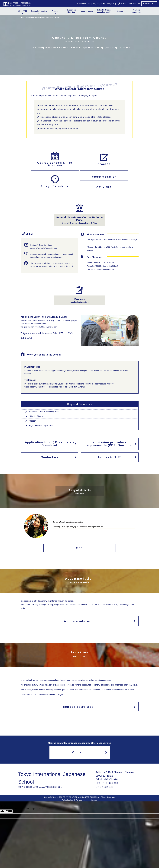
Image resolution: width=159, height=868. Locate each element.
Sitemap (94, 800)
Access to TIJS (117, 457)
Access (120, 11)
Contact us (149, 4)
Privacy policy (82, 800)
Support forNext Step (71, 11)
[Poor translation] (9, 811)
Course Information (31, 18)
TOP (22, 18)
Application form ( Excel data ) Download (50, 444)
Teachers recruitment (136, 11)
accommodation (88, 11)
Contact (90, 752)
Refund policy (67, 800)
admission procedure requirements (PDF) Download (110, 444)
